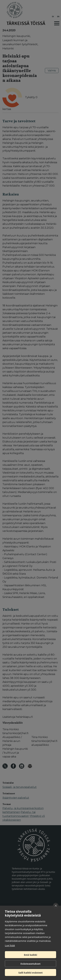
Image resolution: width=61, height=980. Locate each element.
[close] (56, 906)
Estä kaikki (30, 955)
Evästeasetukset (30, 964)
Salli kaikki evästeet (30, 973)
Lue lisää (10, 945)
